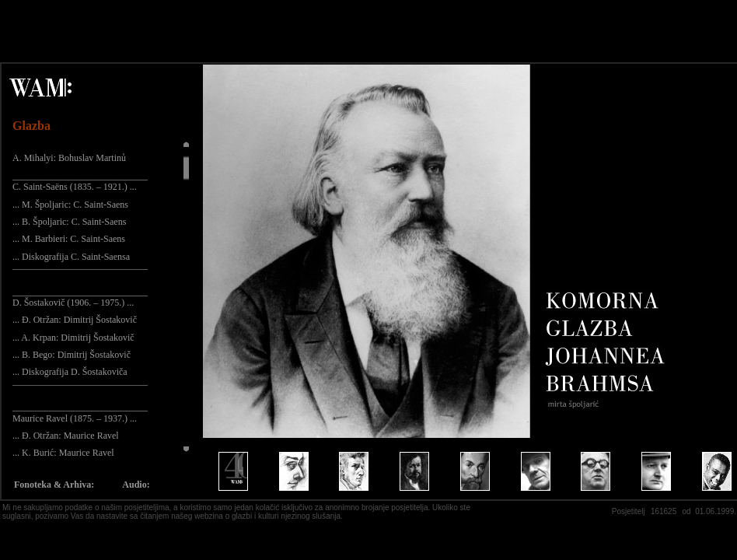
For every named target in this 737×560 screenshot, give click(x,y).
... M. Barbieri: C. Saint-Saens (69, 239)
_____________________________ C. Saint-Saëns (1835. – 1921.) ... (80, 181)
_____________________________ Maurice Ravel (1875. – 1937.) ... (80, 412)
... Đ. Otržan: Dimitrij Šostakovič (75, 320)
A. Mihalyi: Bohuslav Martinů (69, 158)
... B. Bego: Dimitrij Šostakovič (72, 355)
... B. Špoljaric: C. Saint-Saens (69, 222)
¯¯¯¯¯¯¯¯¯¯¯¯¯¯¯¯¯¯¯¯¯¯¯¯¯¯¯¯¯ (80, 274)
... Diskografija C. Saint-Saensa (71, 257)
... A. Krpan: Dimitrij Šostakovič (73, 338)
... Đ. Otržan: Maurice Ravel (66, 436)
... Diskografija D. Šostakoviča (70, 372)
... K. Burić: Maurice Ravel (63, 453)
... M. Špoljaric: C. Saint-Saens (70, 205)
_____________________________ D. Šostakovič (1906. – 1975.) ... (80, 297)
